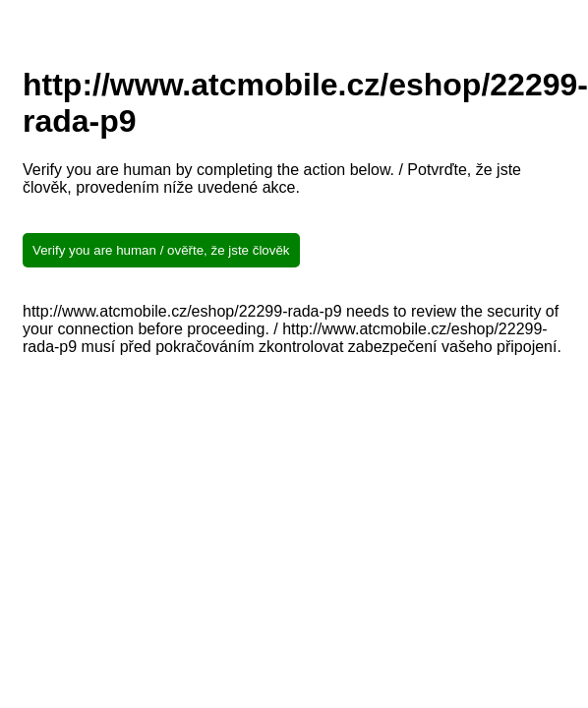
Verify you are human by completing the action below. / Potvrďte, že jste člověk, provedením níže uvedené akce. (272, 178)
